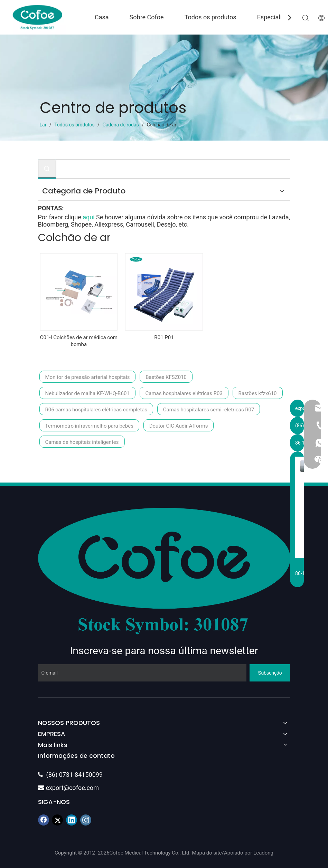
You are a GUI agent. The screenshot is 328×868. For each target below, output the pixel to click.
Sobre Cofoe (147, 17)
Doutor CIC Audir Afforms (179, 426)
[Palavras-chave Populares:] (47, 169)
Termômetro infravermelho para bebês (89, 426)
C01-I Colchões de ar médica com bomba (79, 341)
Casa (102, 17)
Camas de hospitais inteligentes (82, 442)
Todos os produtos (210, 17)
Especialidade (276, 17)
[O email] (142, 673)
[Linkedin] (72, 820)
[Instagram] (86, 820)
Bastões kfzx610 (258, 393)
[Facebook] (44, 820)
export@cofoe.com (68, 788)
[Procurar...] (173, 169)
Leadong (263, 853)
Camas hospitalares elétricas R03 (184, 393)
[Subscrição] (270, 673)
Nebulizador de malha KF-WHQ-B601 (87, 393)
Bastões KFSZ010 (166, 377)
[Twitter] (57, 820)
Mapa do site (207, 853)
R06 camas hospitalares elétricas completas (96, 410)
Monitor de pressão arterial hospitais (88, 377)
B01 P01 (164, 337)
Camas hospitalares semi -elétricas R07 (209, 410)
